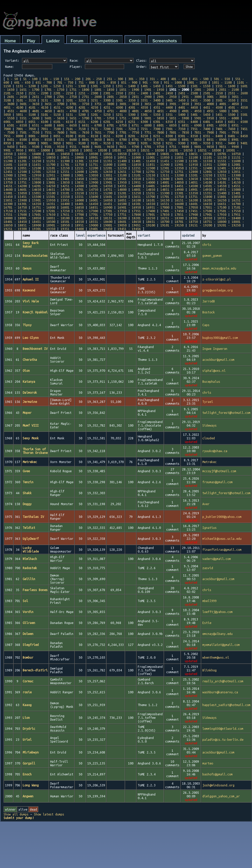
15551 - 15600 (86, 197)
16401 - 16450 (86, 204)
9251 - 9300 (176, 143)
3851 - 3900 (154, 104)
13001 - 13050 (86, 175)
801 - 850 (108, 82)
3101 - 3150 (26, 100)
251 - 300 (115, 79)
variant (144, 235)
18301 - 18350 (200, 218)
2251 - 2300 (88, 93)
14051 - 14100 (200, 182)
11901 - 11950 (186, 164)
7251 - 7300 (151, 129)
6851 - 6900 (192, 125)
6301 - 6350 (163, 122)
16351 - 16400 (58, 204)
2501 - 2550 (213, 93)
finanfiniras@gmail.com (222, 550)
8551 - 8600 (67, 139)
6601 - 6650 (67, 125)
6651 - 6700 (92, 125)
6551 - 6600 (42, 125)
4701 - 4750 (92, 111)
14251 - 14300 (72, 186)
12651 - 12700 (129, 172)
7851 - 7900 (204, 132)
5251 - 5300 (126, 114)
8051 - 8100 (63, 136)
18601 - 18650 (129, 222)
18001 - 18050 (29, 218)
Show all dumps (16, 814)
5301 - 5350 (151, 114)
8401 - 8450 (238, 136)
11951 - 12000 (215, 164)
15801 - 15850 (229, 197)
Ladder (53, 41)
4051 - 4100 (13, 107)
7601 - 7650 (79, 132)
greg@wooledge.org (218, 290)
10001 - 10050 (67, 150)
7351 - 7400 (200, 129)
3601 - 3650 (29, 104)
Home (10, 41)
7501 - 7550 (29, 132)
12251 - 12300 (143, 168)
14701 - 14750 (86, 189)
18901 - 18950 (58, 225)
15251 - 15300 (158, 193)
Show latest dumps (49, 814)
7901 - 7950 (229, 132)
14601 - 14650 (29, 189)
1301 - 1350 (101, 86)
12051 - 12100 (29, 168)
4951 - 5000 (216, 111)
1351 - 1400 (126, 86)
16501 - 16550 (143, 204)
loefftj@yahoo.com (218, 612)
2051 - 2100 (229, 90)
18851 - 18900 (29, 225)
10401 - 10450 (58, 154)
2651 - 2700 (42, 97)
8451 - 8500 (17, 139)
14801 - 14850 (143, 189)
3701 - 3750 (79, 104)
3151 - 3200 (51, 100)
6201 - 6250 (113, 122)
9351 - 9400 (225, 143)
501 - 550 (222, 79)
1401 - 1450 (151, 86)
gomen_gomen (212, 256)
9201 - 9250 (151, 143)
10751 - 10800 (15, 157)
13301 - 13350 (15, 179)
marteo (208, 763)
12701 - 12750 (158, 172)
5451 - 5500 (225, 114)
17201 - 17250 (58, 211)
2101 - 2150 (13, 93)
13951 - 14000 (143, 182)
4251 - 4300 (113, 107)
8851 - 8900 (216, 139)
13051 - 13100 (115, 175)
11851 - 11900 (158, 164)
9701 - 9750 (154, 147)
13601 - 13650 (186, 179)
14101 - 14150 (229, 182)
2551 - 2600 (238, 93)
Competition (106, 41)
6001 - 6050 (13, 122)
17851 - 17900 (186, 214)
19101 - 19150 (172, 225)
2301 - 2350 (113, 93)
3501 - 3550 (225, 100)
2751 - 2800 (92, 97)
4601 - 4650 (42, 111)
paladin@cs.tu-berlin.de (223, 739)
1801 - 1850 (104, 90)
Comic (135, 41)
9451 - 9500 (29, 147)
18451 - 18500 (44, 222)
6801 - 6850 (167, 125)
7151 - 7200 (101, 129)
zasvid (208, 568)
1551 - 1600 (225, 86)
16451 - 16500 (115, 204)
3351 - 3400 (151, 100)
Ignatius (209, 528)
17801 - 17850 (158, 214)
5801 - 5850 (154, 118)
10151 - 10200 (152, 150)
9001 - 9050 (51, 143)
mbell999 (209, 601)
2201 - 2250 (63, 93)
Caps (206, 325)
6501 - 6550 (17, 125)
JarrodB (209, 301)
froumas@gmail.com (218, 482)
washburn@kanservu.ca (220, 692)
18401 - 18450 (15, 222)
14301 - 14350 (101, 186)
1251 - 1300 (76, 86)
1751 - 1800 (79, 90)
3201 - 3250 (76, 100)
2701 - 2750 (67, 97)
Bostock (209, 312)
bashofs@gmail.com (218, 774)
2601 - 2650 (17, 97)
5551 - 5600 (29, 118)
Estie (207, 623)
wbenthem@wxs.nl (216, 657)
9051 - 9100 (76, 143)
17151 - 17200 (29, 211)
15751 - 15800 (200, 197)
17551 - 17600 (15, 214)
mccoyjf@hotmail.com (219, 471)
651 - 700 (44, 82)
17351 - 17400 (143, 211)
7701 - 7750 (129, 132)
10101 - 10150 (124, 150)
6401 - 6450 (213, 122)
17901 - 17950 (215, 214)
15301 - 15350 (186, 193)
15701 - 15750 (172, 197)
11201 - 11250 (29, 161)
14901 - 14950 (200, 189)
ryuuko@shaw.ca (215, 451)
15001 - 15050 (15, 193)
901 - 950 (151, 82)
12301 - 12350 (172, 168)
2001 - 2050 (204, 90)
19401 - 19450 (101, 229)
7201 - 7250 (126, 129)
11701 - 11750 (72, 164)
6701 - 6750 (117, 125)
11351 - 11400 (115, 161)
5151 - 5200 (76, 114)
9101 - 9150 (101, 143)
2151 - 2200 (38, 93)
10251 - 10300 (209, 150)
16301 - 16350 (29, 204)
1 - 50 (12, 79)
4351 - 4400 (163, 107)
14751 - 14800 (115, 189)
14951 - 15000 (229, 189)
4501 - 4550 (238, 107)
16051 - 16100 (129, 200)
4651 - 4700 (67, 111)
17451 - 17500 (200, 211)
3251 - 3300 (101, 100)
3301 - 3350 (126, 100)
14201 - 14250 (44, 186)
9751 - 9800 (179, 147)
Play (31, 41)
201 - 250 (94, 79)
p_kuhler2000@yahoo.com (222, 517)
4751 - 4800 (117, 111)
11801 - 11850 (129, 164)
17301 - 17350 (115, 211)
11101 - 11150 (215, 157)
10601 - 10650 (172, 154)
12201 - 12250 (115, 168)
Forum (77, 41)
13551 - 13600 (158, 179)
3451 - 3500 (200, 100)
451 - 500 (200, 79)
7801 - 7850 (179, 132)
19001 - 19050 (115, 225)
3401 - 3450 (176, 100)
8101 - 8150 (88, 136)
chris (207, 245)
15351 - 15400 (215, 193)
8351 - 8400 (213, 136)
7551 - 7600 (54, 132)
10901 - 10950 (101, 157)
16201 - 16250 (215, 200)
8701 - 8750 (142, 139)
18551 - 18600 (101, 222)
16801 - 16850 (72, 207)
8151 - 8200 (113, 136)
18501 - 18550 (72, 222)
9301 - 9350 (200, 143)
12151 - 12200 (86, 168)
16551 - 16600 (172, 204)
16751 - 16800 (44, 207)
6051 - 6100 (38, 122)
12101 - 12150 (58, 168)
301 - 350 (136, 79)
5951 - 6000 (229, 118)
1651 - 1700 (29, 90)
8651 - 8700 (117, 139)
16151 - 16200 (186, 200)
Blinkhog (209, 670)
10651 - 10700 (200, 154)
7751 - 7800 (154, 132)
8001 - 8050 (38, 136)
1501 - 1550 (200, 86)
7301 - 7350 (176, 129)
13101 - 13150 (143, 175)
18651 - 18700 (158, 222)
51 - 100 (30, 79)
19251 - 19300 (15, 229)
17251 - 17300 (86, 211)
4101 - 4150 (38, 107)
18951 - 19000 (86, 225)
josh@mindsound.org (218, 785)
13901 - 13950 (115, 182)
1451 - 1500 (176, 86)
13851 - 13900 (86, 182)
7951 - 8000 (13, 136)
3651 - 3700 (54, 104)
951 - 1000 (173, 82)
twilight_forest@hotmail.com (226, 413)
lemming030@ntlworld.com (223, 729)
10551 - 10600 (143, 154)
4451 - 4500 (213, 107)
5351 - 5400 (176, 114)
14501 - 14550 (215, 186)
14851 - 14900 (172, 189)
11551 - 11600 (229, 161)
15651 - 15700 (143, 197)
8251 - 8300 (163, 136)
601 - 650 (22, 82)
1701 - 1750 (54, 90)
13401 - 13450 (72, 179)
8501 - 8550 (42, 139)
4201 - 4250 (88, 107)
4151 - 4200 (63, 107)
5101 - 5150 (51, 114)
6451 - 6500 (238, 122)
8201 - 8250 (138, 136)
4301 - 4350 (138, 107)
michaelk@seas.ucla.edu (222, 539)
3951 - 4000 (204, 104)
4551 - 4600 (17, 111)
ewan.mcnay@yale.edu (219, 268)
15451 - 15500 (29, 197)
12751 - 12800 (186, 172)
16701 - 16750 (15, 207)
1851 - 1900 (129, 90)
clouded (209, 438)
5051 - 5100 (26, 114)
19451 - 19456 (129, 229)
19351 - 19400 (72, 229)
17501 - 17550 (229, 211)
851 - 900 (129, 82)
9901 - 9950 (13, 150)
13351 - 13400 (44, 179)
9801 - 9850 (204, 147)
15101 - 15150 (72, 193)
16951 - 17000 (158, 207)
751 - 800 (86, 82)
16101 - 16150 (158, 200)
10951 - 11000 (129, 157)
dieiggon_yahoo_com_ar (221, 796)
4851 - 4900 (167, 111)
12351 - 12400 (200, 168)
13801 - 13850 (58, 182)
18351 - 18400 (229, 218)
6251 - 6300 (138, 122)
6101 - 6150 (63, 122)
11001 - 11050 (158, 157)
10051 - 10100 (95, 150)
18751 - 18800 (215, 222)
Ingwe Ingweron (215, 349)
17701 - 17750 (101, 214)
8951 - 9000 (26, 143)
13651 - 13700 (215, 179)
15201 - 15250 (129, 193)
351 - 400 (158, 79)
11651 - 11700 (44, 164)
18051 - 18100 (58, 218)
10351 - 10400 (29, 154)
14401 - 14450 (158, 186)
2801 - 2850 (117, 97)
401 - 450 (179, 79)
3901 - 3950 (179, 104)
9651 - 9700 (129, 147)
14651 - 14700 (58, 189)
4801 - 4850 (142, 111)
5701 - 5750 (104, 118)
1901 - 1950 (154, 90)
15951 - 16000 (72, 200)
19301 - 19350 (44, 229)
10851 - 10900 (72, 157)
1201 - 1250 (51, 86)
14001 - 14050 (172, 182)
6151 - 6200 (88, 122)
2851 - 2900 (142, 97)
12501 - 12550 (44, 172)
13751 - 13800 (29, 182)
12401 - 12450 (229, 168)
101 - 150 (51, 79)
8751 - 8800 (167, 139)
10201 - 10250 (181, 150)
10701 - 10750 (229, 154)
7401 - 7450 (225, 129)
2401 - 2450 (163, 93)
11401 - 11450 (143, 161)
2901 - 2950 (167, 97)
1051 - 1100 (222, 82)
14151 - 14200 (15, 186)
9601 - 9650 (104, 147)
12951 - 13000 (58, 175)
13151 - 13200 (172, 175)
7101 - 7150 (76, 129)
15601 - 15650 (115, 197)
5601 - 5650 (54, 118)
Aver (206, 504)
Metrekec (209, 462)
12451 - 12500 (15, 172)
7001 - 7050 (26, 129)
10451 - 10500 (86, 154)
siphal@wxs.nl (214, 371)
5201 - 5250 (101, 114)
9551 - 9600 (79, 147)
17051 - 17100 (215, 207)
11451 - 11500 (172, 161)
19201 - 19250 (229, 225)
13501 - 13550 (129, 179)
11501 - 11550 (200, 161)
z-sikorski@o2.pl (217, 279)
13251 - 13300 (229, 175)
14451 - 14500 (186, 186)
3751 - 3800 (104, 104)
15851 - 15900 (15, 200)
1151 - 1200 (26, 86)
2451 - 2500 (188, 93)
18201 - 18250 (143, 218)
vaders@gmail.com (217, 559)
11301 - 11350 (86, 161)
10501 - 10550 (115, 154)
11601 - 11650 (15, 164)
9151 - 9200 (126, 143)
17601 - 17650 (44, 214)
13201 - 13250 (200, 175)
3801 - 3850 (129, 104)
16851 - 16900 (101, 207)
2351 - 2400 (138, 93)
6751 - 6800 (142, 125)
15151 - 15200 (101, 193)
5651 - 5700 (79, 118)
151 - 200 (72, 79)
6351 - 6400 (188, 122)
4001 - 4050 (229, 104)
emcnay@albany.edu (218, 634)
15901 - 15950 (44, 200)
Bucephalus (211, 381)
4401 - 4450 (188, 107)
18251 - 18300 (172, 218)
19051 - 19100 (143, 225)
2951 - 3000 (192, 97)
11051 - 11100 (186, 157)
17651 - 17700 (72, 214)
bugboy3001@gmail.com (220, 338)
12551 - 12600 (72, 172)
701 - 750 (65, 82)
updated (188, 235)
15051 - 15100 (44, 193)
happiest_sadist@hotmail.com (226, 705)
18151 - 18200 (115, 218)
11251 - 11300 (58, 161)
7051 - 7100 (51, 129)
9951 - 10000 (39, 150)
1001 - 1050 (197, 82)
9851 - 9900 (229, 147)
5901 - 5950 (204, 118)
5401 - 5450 (200, 114)
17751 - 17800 (129, 214)
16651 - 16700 (229, 204)
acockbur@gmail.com (218, 360)
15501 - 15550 (58, 197)
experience (96, 235)
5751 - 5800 (129, 118)
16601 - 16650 (200, 204)
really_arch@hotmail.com (223, 681)
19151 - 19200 (200, 225)
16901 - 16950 (129, 207)
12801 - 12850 (215, 172)
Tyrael (208, 402)
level (80, 235)
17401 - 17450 (172, 211)
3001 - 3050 (216, 97)
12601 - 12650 (101, 172)
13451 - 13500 (101, 179)
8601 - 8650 (92, 139)
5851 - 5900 (179, 118)
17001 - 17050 (186, 207)
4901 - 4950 (192, 111)
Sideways (209, 425)
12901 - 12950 (29, 175)
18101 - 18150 (86, 218)
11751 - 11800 (101, 164)
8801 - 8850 (192, 139)
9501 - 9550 (54, 147)
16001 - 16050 (101, 200)
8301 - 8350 (188, 136)
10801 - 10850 (44, 157)
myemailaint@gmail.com (221, 645)
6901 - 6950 (216, 125)
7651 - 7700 (104, 132)
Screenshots (165, 41)
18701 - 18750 (186, 222)
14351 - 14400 (129, 186)
